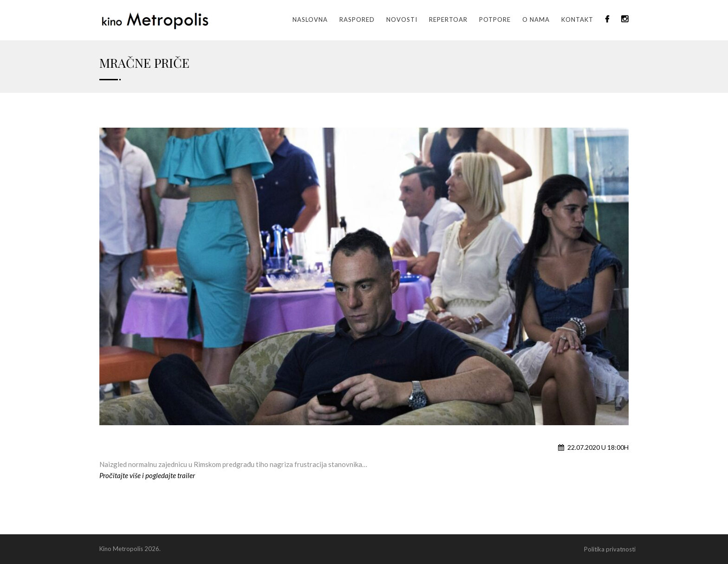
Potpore (495, 19)
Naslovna (310, 19)
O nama (536, 19)
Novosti (402, 19)
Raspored (357, 19)
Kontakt (577, 19)
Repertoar (448, 19)
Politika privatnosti (610, 549)
